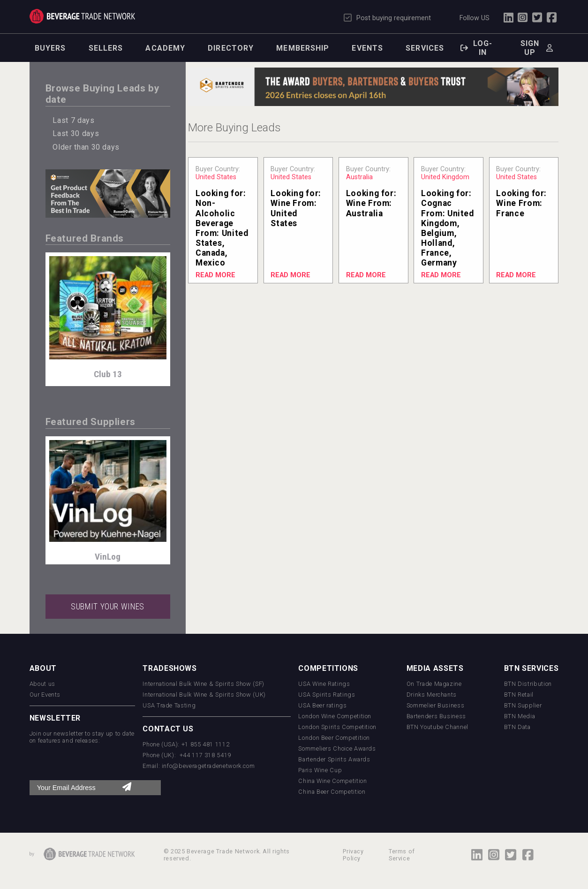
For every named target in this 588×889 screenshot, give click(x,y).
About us (42, 684)
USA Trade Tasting (169, 705)
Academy (165, 48)
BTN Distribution (528, 684)
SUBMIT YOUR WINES (108, 607)
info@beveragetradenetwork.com (208, 766)
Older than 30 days (86, 147)
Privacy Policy (353, 855)
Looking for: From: (222, 228)
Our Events (45, 695)
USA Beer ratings (322, 705)
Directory (231, 48)
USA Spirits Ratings (327, 695)
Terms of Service (402, 855)
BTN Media (520, 716)
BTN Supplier (523, 705)
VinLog (108, 557)
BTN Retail (519, 695)
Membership (303, 48)
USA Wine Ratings (324, 684)
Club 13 (108, 374)
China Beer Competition (332, 792)
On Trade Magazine (434, 684)
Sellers (106, 48)
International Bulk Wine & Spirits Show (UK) (204, 695)
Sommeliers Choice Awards (337, 748)
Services (425, 48)
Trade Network (83, 16)
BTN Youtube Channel (437, 727)
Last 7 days (73, 120)
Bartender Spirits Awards (334, 759)
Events (367, 48)
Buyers (50, 48)
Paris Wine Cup (320, 770)
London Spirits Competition (337, 727)
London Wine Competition (335, 716)
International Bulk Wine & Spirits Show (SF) (204, 684)
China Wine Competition (332, 781)
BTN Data (517, 727)
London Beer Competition (334, 738)
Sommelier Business (436, 705)
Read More (215, 275)
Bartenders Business (436, 716)
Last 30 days (76, 133)
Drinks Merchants (432, 695)
